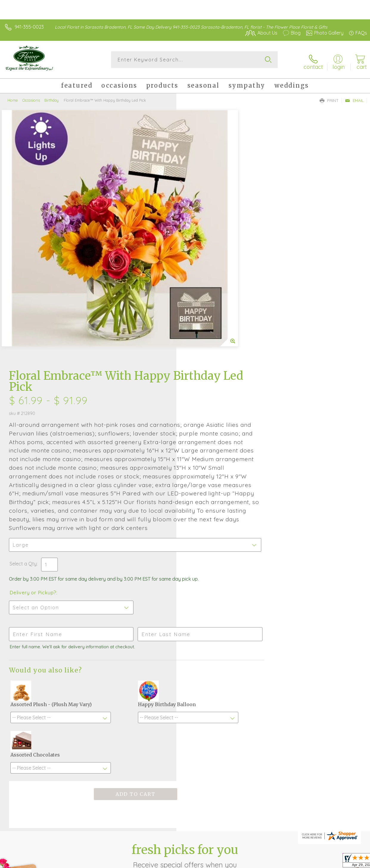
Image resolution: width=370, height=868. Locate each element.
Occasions (31, 97)
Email (354, 97)
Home (13, 97)
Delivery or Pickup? (209, 378)
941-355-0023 (29, 27)
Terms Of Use (231, 853)
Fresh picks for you (185, 646)
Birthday (52, 97)
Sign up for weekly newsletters (185, 679)
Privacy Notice (266, 853)
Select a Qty (199, 343)
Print (329, 97)
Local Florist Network (308, 853)
